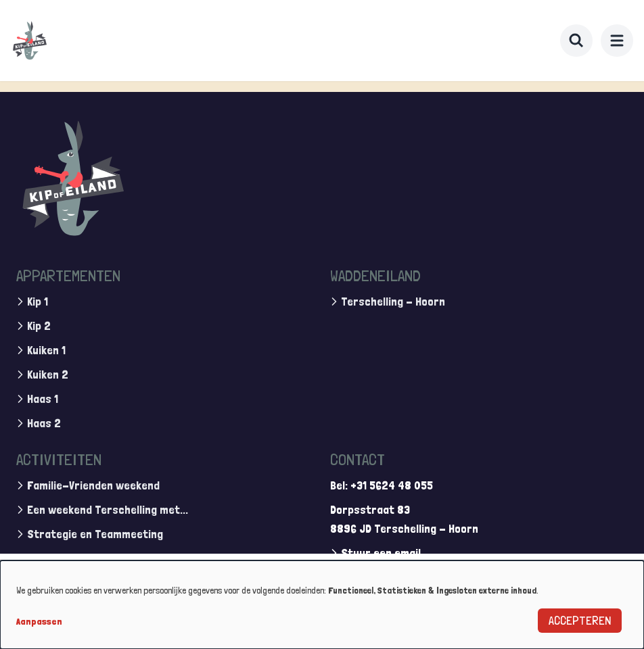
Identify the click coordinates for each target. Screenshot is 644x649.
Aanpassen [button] (39, 621)
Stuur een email (381, 553)
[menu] (617, 41)
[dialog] (322, 605)
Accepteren (580, 620)
